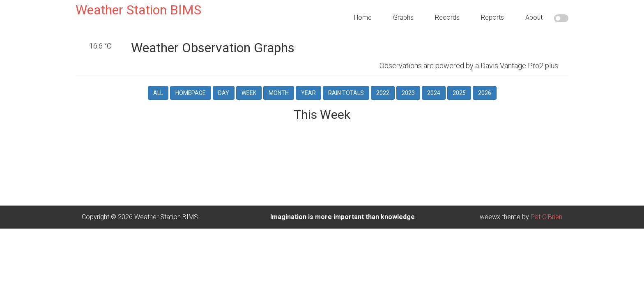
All (158, 81)
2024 (434, 81)
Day (224, 81)
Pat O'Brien (546, 205)
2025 (459, 81)
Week (249, 81)
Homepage (191, 81)
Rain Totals (346, 81)
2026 (485, 81)
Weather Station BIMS (138, 10)
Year (308, 81)
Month (279, 81)
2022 (383, 81)
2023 (408, 81)
